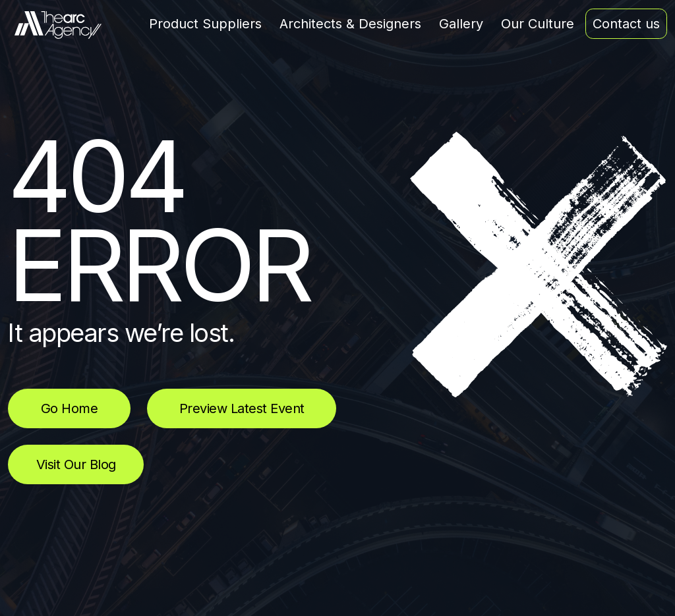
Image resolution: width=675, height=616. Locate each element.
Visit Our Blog (76, 464)
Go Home (70, 408)
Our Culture (538, 24)
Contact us (626, 24)
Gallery (461, 24)
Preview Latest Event (242, 408)
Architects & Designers (350, 24)
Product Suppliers (205, 24)
